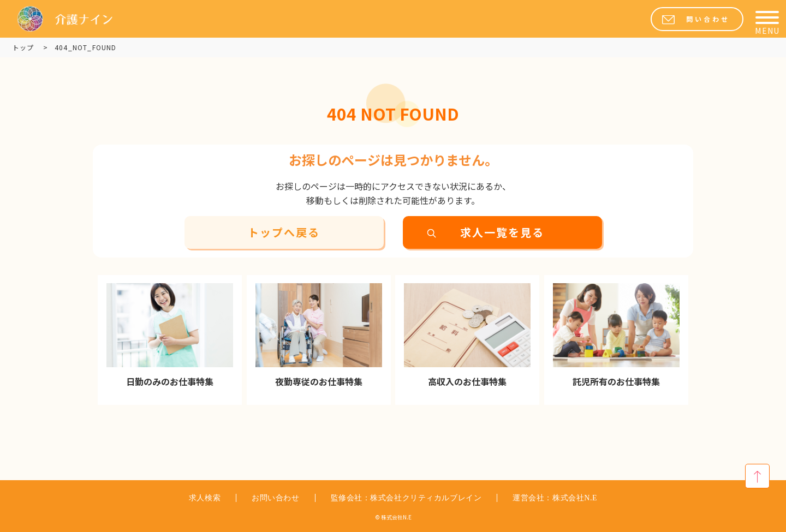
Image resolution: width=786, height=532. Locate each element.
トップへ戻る (284, 232)
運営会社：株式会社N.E (555, 498)
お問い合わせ (275, 498)
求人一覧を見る (502, 232)
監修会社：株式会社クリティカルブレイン (406, 498)
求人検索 (205, 498)
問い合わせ (708, 19)
